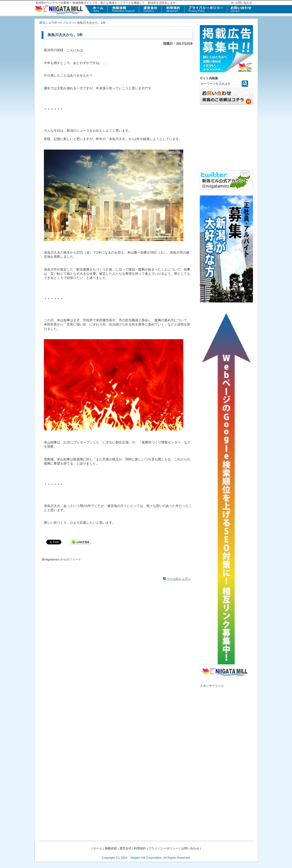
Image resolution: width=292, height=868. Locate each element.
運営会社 (125, 848)
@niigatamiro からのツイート (61, 559)
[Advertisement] (226, 757)
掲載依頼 (111, 848)
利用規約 (140, 848)
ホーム (98, 848)
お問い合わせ (244, 3)
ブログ (67, 23)
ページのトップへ (179, 579)
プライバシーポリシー (164, 848)
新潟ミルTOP (48, 23)
